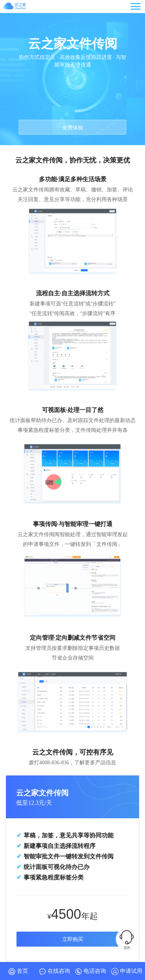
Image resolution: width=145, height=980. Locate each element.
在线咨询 (55, 971)
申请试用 (127, 971)
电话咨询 (90, 971)
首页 (18, 971)
